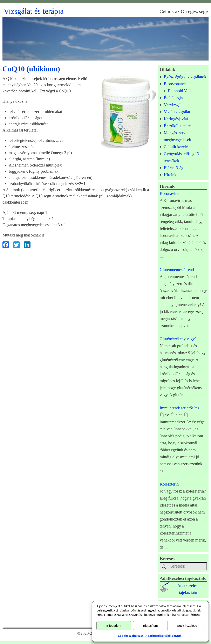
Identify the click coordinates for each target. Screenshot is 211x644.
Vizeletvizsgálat (177, 112)
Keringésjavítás (177, 119)
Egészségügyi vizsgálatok (185, 77)
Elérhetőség (173, 168)
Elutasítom (151, 626)
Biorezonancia (176, 84)
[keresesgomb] (164, 567)
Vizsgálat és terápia (34, 11)
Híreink (170, 175)
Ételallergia (173, 98)
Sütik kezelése (187, 626)
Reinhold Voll (179, 91)
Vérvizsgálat (174, 105)
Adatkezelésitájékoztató (188, 589)
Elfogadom (114, 626)
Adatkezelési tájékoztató (163, 636)
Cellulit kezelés (177, 147)
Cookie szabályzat (131, 636)
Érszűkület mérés (178, 126)
